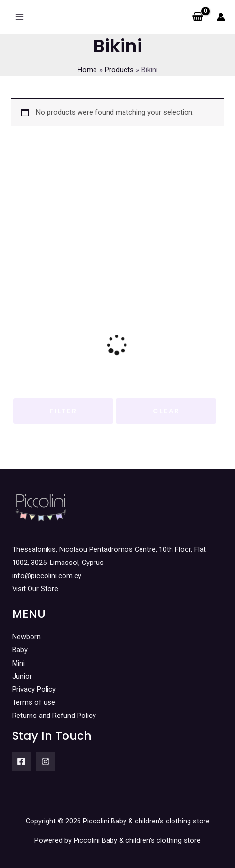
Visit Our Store (35, 589)
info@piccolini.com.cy (47, 576)
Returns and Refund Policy (54, 716)
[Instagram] (46, 761)
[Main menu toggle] (19, 17)
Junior (22, 676)
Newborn (26, 637)
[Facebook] (21, 761)
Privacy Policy (34, 689)
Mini (18, 663)
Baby (20, 650)
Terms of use (34, 702)
